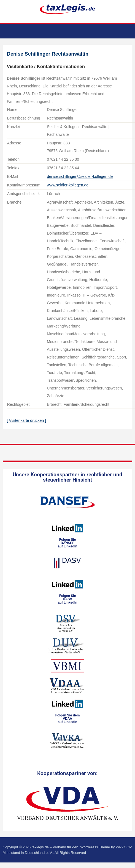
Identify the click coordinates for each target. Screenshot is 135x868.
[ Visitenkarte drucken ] (26, 420)
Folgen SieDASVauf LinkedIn (68, 599)
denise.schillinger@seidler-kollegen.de (80, 176)
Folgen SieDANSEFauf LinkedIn (68, 543)
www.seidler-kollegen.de (68, 185)
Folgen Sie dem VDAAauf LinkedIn (68, 719)
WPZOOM (124, 847)
